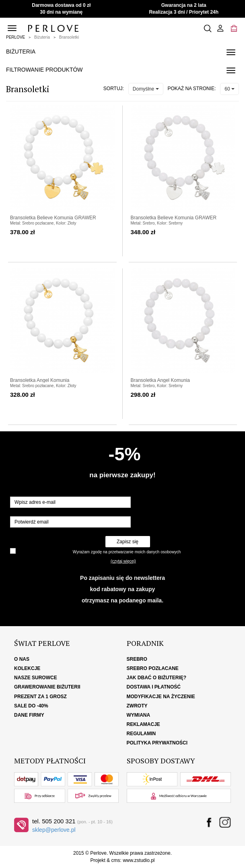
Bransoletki (69, 37)
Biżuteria (42, 37)
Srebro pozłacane (153, 668)
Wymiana (139, 715)
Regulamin (141, 734)
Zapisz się (128, 542)
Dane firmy (29, 715)
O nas (22, 659)
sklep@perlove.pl (54, 830)
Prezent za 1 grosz (40, 697)
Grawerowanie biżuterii (47, 687)
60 (230, 89)
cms (115, 860)
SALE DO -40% (31, 706)
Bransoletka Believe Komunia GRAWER (53, 218)
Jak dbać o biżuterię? (157, 678)
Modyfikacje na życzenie (161, 697)
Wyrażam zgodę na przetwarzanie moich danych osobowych (127, 552)
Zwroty (137, 706)
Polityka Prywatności (157, 743)
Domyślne (146, 89)
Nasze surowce (36, 678)
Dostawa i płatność (154, 687)
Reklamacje (143, 724)
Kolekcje (27, 668)
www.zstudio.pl (139, 860)
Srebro (137, 659)
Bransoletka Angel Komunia (40, 380)
